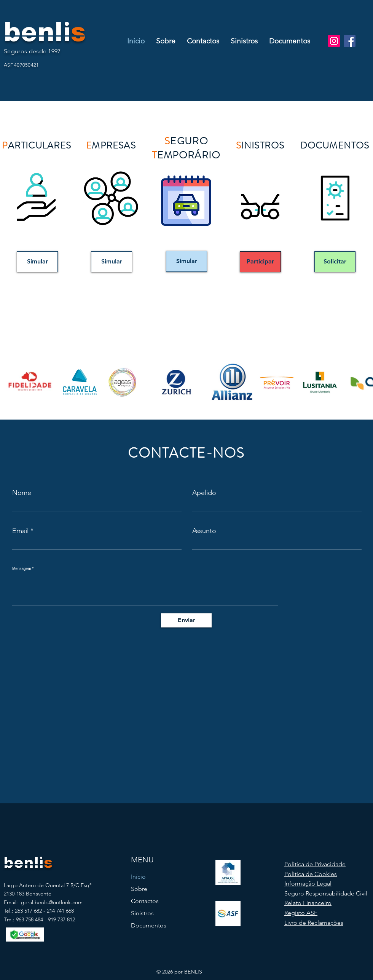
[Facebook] (350, 41)
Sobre (139, 889)
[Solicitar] (335, 262)
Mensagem (22, 569)
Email (20, 531)
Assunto (204, 531)
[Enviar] (186, 620)
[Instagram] (334, 41)
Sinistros (142, 913)
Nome (22, 493)
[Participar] (260, 262)
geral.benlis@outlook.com (52, 902)
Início (138, 877)
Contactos (145, 901)
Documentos (149, 925)
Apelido (204, 493)
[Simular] (37, 262)
